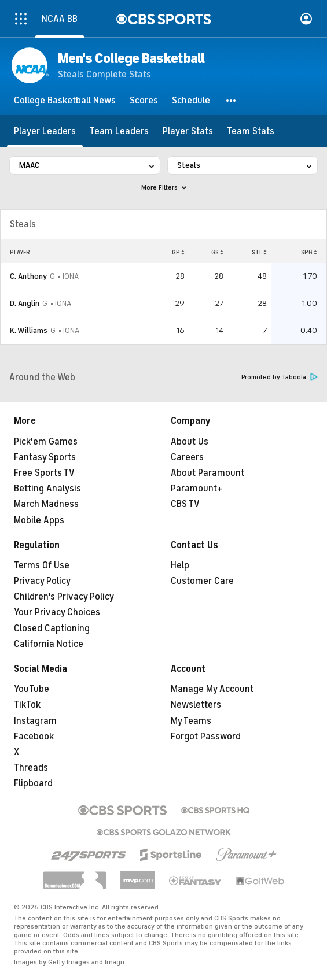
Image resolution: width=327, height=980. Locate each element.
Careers (187, 457)
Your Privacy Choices (57, 612)
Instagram (35, 721)
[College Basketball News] (65, 101)
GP (178, 252)
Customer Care (202, 581)
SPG (309, 252)
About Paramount (207, 473)
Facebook (34, 737)
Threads (31, 768)
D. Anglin (25, 303)
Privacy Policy (42, 581)
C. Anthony (28, 276)
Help (180, 565)
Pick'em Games (46, 442)
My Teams (191, 721)
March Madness (46, 504)
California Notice (49, 644)
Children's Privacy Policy (64, 597)
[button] (232, 101)
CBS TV (185, 504)
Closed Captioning (52, 628)
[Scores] (144, 101)
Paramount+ (196, 489)
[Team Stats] (251, 131)
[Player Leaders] (45, 131)
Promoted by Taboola (280, 377)
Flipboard (33, 783)
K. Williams (29, 330)
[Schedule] (191, 101)
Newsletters (196, 705)
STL (259, 252)
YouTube (32, 689)
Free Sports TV (44, 473)
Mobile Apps (39, 520)
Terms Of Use (42, 565)
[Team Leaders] (119, 131)
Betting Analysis (47, 489)
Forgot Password (206, 737)
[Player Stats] (188, 131)
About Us (190, 442)
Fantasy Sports (45, 457)
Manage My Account (212, 689)
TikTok (27, 705)
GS (217, 252)
